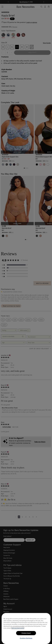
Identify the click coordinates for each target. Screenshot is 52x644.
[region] (26, 629)
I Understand (26, 633)
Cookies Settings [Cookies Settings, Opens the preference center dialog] (26, 638)
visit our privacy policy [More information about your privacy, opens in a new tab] (18, 628)
